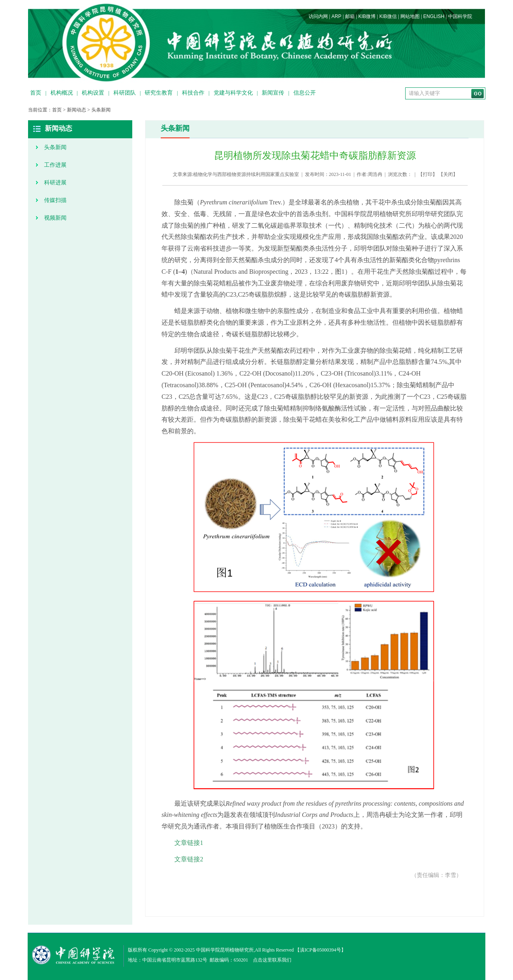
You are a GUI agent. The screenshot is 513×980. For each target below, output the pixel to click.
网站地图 (410, 16)
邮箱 (350, 16)
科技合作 (193, 93)
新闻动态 (77, 110)
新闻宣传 (273, 93)
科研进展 (55, 183)
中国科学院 (460, 16)
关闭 (448, 174)
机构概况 (62, 93)
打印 (428, 174)
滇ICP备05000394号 (320, 950)
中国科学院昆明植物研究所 (225, 950)
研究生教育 (159, 93)
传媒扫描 (55, 200)
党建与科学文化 (233, 93)
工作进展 (55, 165)
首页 (36, 93)
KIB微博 (367, 16)
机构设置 (93, 93)
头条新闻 (101, 110)
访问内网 (318, 16)
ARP (336, 16)
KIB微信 (388, 16)
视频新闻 (55, 218)
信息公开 (305, 93)
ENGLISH (434, 16)
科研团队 (125, 93)
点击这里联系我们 (272, 960)
